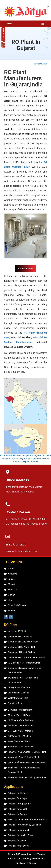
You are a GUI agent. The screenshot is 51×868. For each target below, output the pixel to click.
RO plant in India (30, 462)
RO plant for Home (17, 793)
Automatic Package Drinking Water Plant (28, 777)
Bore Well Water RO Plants (21, 731)
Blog (10, 600)
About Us (12, 574)
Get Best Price (26, 269)
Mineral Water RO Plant (19, 715)
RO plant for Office (17, 841)
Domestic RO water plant (20, 710)
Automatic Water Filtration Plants (24, 757)
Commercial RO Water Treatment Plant (27, 658)
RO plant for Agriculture (19, 804)
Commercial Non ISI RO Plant (22, 652)
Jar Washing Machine (18, 693)
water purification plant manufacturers (27, 762)
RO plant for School (17, 809)
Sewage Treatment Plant (20, 687)
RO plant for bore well (18, 830)
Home (11, 568)
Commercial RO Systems (20, 636)
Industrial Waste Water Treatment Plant (27, 752)
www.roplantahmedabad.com (21, 551)
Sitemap (12, 611)
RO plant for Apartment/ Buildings (24, 825)
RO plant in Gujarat (32, 455)
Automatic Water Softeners (21, 747)
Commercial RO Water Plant (21, 647)
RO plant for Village (17, 798)
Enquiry (12, 579)
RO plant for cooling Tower (21, 835)
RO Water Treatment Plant (21, 726)
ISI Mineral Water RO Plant (21, 720)
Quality (11, 595)
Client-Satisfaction (17, 605)
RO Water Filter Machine (20, 736)
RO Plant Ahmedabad (11, 455)
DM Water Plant (16, 703)
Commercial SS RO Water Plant (23, 642)
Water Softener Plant (18, 698)
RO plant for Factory (18, 814)
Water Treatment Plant (19, 741)
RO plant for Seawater (19, 846)
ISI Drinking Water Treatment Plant (25, 663)
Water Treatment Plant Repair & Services (28, 820)
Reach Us (13, 590)
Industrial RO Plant (17, 631)
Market (11, 584)
